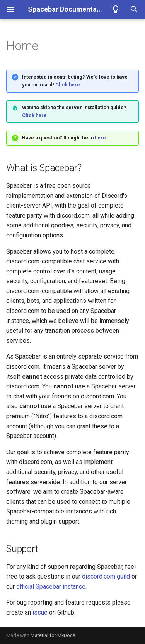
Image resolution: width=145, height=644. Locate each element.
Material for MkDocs (53, 635)
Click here (68, 85)
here (100, 138)
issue (40, 612)
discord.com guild (106, 576)
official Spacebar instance (51, 586)
